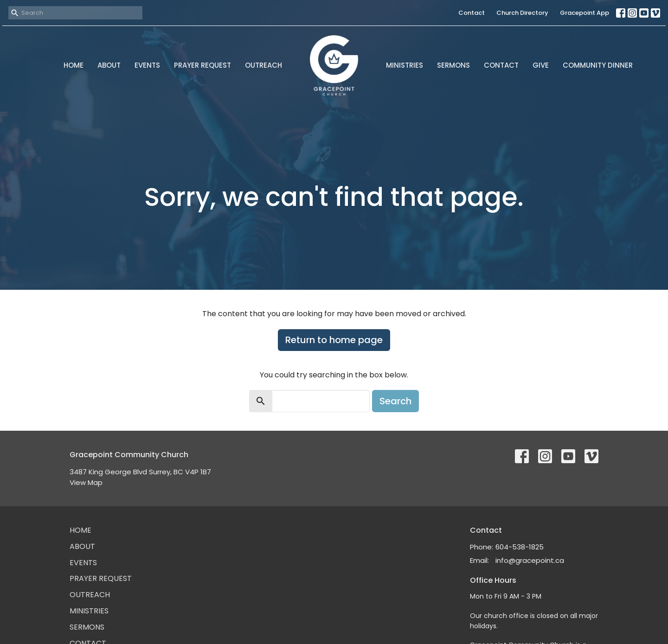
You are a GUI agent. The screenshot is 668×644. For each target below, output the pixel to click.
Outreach (263, 65)
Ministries (405, 65)
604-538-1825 (520, 547)
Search (395, 401)
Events (147, 65)
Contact (472, 13)
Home (74, 65)
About (109, 65)
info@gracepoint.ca (530, 560)
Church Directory (522, 13)
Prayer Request (202, 65)
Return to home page (334, 340)
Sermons (453, 65)
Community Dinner (598, 65)
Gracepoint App (584, 13)
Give (541, 65)
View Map (86, 482)
